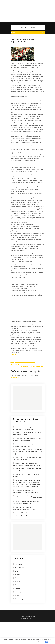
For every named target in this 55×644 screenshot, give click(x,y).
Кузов (17, 578)
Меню (13, 32)
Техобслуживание (21, 592)
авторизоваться (16, 378)
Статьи (18, 588)
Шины (17, 595)
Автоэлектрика (20, 568)
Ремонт (18, 585)
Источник (14, 355)
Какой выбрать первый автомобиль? (32, 366)
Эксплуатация (20, 599)
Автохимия (19, 564)
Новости (18, 581)
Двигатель (19, 575)
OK (47, 642)
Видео (17, 571)
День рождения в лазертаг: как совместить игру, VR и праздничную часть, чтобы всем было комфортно (27, 452)
